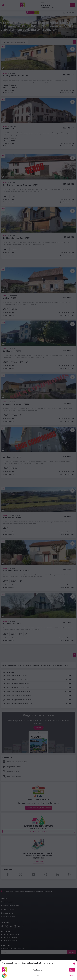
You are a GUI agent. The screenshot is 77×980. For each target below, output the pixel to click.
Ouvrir (72, 970)
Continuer (71, 976)
